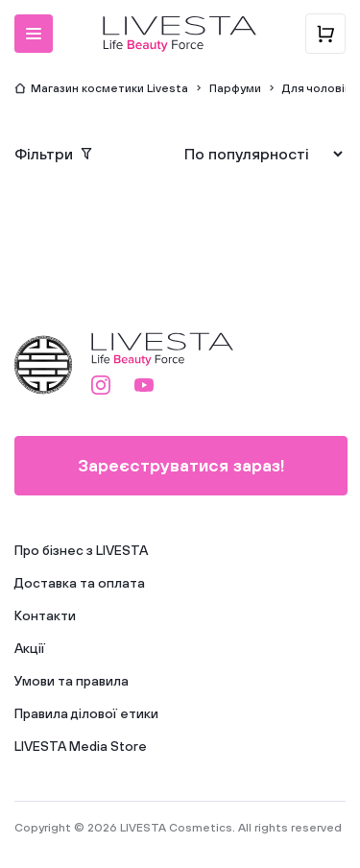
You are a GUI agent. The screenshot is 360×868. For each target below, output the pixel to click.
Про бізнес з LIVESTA (81, 550)
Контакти (45, 615)
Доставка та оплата (80, 583)
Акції (30, 648)
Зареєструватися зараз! (181, 465)
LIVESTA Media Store (81, 746)
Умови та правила (72, 681)
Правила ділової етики (86, 713)
